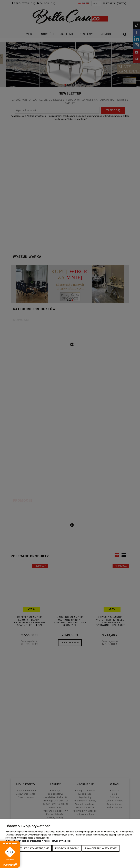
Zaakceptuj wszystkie (101, 848)
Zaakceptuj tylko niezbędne (29, 848)
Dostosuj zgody (67, 848)
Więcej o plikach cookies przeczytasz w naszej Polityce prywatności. (38, 841)
